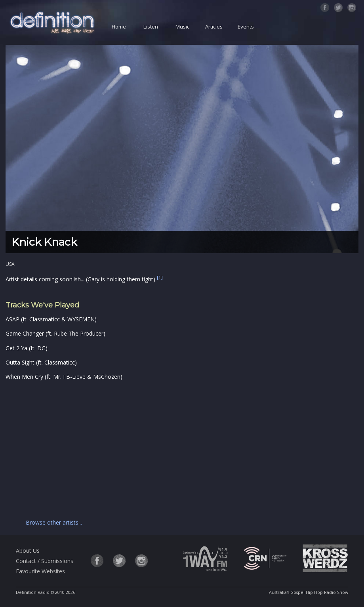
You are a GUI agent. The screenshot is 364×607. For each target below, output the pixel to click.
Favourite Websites (40, 571)
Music (182, 27)
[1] (160, 278)
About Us (28, 551)
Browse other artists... (54, 522)
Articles (214, 27)
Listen (151, 27)
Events (246, 27)
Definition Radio (33, 592)
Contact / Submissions (45, 561)
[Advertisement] (165, 448)
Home (119, 27)
